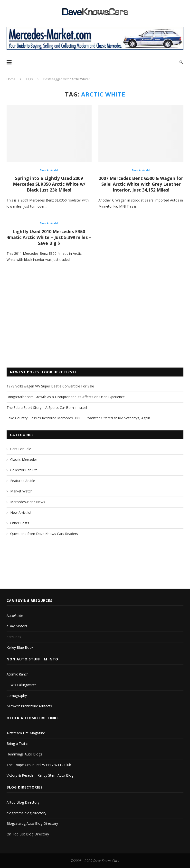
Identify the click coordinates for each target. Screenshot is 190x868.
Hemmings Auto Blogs (24, 754)
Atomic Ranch (18, 674)
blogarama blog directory (26, 813)
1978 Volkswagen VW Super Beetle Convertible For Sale (50, 386)
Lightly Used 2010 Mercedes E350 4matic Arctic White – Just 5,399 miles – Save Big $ (49, 237)
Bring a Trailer (18, 743)
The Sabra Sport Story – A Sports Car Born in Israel (47, 408)
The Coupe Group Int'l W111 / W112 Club (39, 765)
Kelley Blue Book (20, 647)
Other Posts (20, 523)
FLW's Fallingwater (21, 685)
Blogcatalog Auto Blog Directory (32, 823)
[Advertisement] (95, 324)
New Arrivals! (49, 170)
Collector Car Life (24, 470)
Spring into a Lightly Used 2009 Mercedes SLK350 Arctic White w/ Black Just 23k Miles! (49, 184)
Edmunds (14, 637)
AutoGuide (15, 616)
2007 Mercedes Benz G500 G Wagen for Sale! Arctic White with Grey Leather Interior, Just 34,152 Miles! (141, 184)
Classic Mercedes (24, 460)
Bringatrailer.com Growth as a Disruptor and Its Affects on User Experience (66, 397)
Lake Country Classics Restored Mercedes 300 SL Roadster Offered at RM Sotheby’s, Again (78, 418)
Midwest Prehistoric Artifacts (29, 706)
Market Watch (21, 491)
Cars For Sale (21, 449)
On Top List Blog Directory (28, 834)
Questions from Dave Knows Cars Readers (44, 534)
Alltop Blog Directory (23, 802)
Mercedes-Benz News (28, 502)
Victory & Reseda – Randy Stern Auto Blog (40, 775)
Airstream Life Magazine (26, 733)
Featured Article (23, 481)
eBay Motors (17, 626)
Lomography (17, 696)
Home (11, 79)
